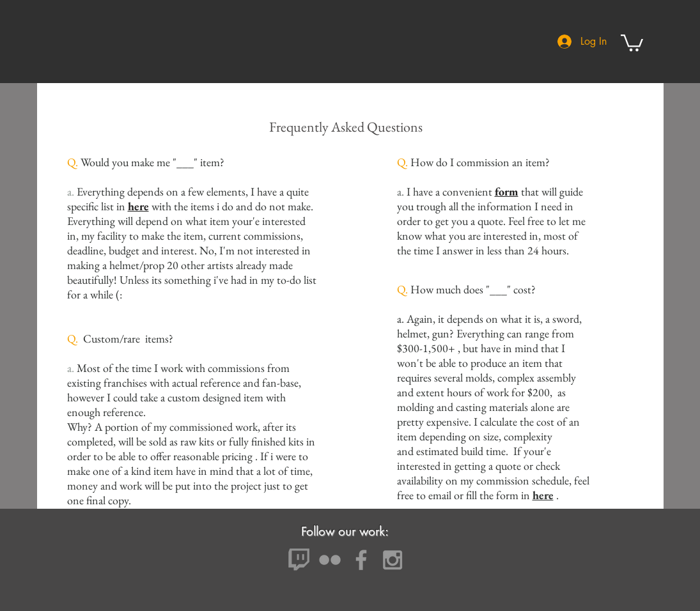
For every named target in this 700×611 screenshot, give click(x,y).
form (507, 191)
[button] (632, 42)
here (138, 206)
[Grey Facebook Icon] (361, 560)
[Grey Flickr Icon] (330, 560)
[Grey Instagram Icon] (393, 560)
